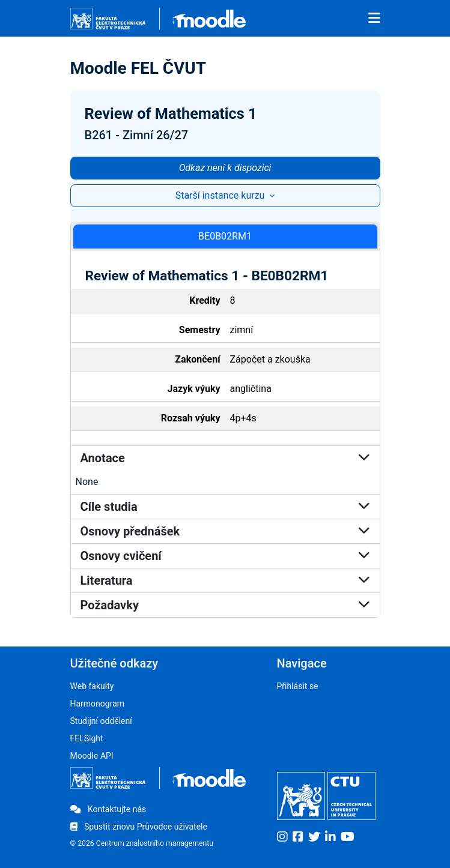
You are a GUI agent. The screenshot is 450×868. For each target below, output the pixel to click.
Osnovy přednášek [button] (225, 531)
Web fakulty (92, 686)
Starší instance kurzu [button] (221, 195)
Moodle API (92, 756)
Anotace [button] (225, 458)
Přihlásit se (298, 686)
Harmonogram (98, 704)
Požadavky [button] (225, 605)
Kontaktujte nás (108, 809)
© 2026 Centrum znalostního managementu (142, 843)
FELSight (87, 738)
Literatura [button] (225, 580)
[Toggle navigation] (374, 19)
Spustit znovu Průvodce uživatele (139, 827)
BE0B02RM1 (225, 236)
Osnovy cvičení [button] (225, 556)
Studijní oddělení (101, 721)
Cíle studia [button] (225, 507)
